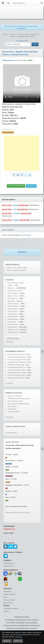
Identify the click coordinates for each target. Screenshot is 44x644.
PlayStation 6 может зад (16, 365)
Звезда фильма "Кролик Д (17, 362)
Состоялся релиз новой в (16, 375)
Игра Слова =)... (13, 406)
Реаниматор (8, 592)
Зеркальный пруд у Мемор (17, 373)
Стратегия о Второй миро (16, 370)
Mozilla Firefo (12, 291)
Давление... (12, 301)
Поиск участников (9, 600)
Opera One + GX (13, 330)
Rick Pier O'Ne (12, 324)
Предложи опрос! (24, 513)
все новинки (9, 342)
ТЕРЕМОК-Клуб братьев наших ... (20, 398)
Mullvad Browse (13, 283)
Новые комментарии (15, 427)
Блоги (5, 597)
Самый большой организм (17, 357)
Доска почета (8, 603)
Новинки (10, 280)
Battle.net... (11, 288)
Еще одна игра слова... (16, 401)
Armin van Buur (13, 293)
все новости (9, 383)
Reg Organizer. (13, 327)
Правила (6, 611)
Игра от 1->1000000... (15, 396)
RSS (26, 41)
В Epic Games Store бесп (16, 354)
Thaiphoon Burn (13, 332)
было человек (25, 235)
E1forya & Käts (13, 317)
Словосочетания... (14, 412)
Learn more (18, 637)
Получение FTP (9, 566)
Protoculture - (12, 322)
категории (20, 41)
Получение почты (9, 563)
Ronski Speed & (13, 306)
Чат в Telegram (8, 132)
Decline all (18, 641)
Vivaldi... (10, 285)
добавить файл (13, 338)
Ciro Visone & (12, 298)
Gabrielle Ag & (12, 309)
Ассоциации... (12, 409)
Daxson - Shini (12, 296)
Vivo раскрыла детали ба (16, 360)
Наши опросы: (12, 442)
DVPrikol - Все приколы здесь (17, 268)
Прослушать (31, 186)
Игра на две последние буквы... (19, 404)
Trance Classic (12, 311)
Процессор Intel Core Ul (16, 378)
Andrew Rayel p (13, 304)
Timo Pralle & (12, 314)
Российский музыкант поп (17, 367)
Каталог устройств (10, 594)
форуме (18, 393)
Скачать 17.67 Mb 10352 (16, 186)
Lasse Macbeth (13, 319)
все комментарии (11, 433)
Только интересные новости (16, 270)
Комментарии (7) (11, 513)
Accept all (7, 641)
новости (20, 351)
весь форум (9, 417)
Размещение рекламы (11, 608)
